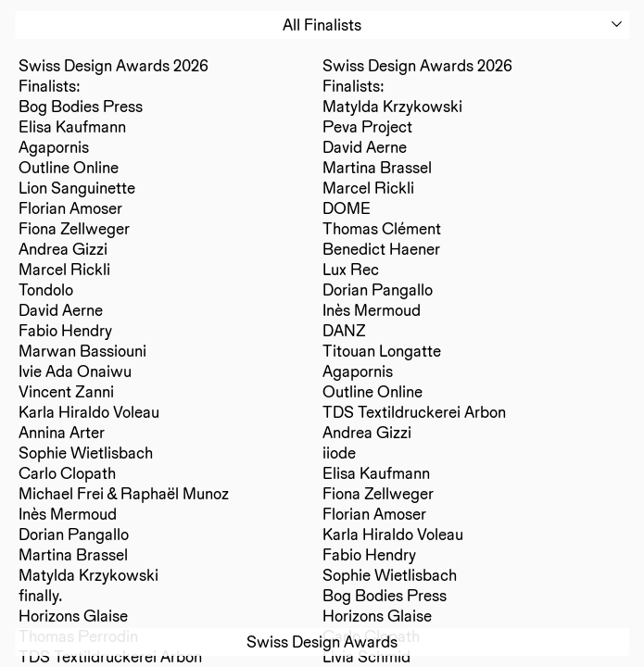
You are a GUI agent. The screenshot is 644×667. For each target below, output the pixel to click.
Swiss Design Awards (322, 642)
